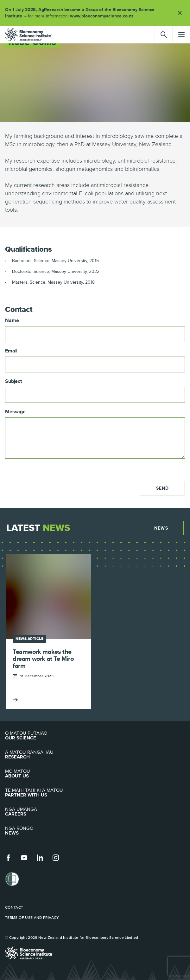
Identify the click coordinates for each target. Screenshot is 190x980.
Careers (95, 812)
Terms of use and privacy (32, 918)
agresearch (28, 35)
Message (15, 412)
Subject (13, 381)
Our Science (95, 736)
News (161, 528)
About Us (95, 774)
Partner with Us (95, 793)
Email (11, 351)
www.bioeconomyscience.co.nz (104, 16)
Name (12, 320)
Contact (14, 907)
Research (95, 755)
